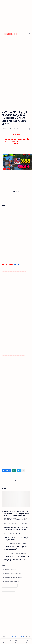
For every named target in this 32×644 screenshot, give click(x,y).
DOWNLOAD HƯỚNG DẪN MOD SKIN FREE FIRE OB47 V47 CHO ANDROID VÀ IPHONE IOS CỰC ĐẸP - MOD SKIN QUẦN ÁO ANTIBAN (16, 513)
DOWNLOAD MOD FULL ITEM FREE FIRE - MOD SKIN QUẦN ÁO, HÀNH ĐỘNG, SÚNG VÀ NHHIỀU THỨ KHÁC (16, 548)
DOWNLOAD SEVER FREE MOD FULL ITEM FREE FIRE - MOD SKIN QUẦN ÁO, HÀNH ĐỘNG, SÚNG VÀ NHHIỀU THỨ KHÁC (16, 528)
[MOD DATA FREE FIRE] (15, 534)
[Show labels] (6, 594)
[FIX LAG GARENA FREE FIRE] (11, 570)
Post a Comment (16, 481)
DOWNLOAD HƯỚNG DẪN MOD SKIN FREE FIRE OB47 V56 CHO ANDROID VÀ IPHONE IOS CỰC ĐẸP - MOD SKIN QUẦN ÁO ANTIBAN (16, 558)
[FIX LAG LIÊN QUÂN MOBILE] (11, 582)
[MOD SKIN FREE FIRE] (15, 509)
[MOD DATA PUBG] (8, 590)
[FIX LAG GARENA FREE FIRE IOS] (12, 574)
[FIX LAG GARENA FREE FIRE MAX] (12, 578)
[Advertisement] (16, 16)
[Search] (30, 34)
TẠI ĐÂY (17, 265)
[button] (27, 34)
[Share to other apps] (23, 471)
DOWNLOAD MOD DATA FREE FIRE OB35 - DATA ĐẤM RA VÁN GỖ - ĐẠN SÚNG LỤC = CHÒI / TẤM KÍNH (16, 538)
